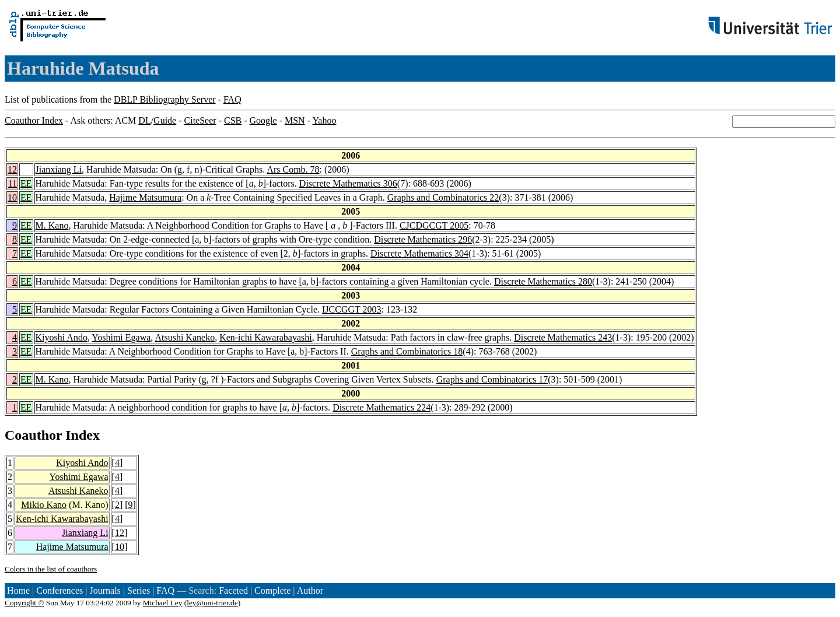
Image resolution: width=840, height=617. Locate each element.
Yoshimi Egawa (121, 337)
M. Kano (52, 225)
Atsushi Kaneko (185, 337)
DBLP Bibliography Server (165, 99)
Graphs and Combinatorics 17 (492, 379)
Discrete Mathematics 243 (563, 337)
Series (139, 590)
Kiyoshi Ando (62, 337)
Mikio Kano (44, 505)
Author (310, 590)
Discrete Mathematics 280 (543, 281)
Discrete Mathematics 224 (381, 407)
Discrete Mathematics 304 (419, 253)
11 (13, 183)
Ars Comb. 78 (293, 169)
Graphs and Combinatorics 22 (443, 197)
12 (12, 169)
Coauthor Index (34, 120)
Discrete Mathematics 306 (348, 183)
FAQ (232, 99)
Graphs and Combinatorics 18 (407, 351)
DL (144, 120)
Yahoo (324, 120)
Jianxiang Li (59, 169)
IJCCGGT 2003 (352, 309)
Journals (105, 590)
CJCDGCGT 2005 (434, 225)
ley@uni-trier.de (212, 603)
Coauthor (33, 435)
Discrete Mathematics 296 (423, 239)
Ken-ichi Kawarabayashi (266, 337)
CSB (233, 120)
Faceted (233, 590)
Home (18, 590)
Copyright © (24, 603)
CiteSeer (200, 120)
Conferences (60, 590)
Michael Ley (163, 603)
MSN (295, 120)
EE (26, 183)
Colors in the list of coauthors (51, 569)
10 (12, 197)
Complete (272, 590)
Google (263, 120)
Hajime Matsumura (145, 197)
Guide (165, 120)
